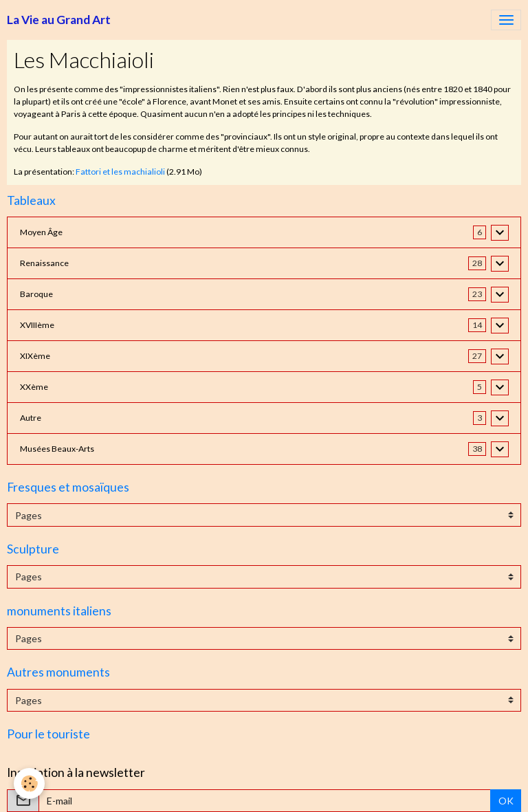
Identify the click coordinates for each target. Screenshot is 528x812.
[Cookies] (29, 783)
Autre (31, 418)
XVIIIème (37, 325)
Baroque (36, 294)
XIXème (35, 356)
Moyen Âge (41, 232)
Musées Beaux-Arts (57, 449)
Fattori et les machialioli (120, 172)
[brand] (59, 20)
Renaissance (44, 263)
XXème (34, 387)
